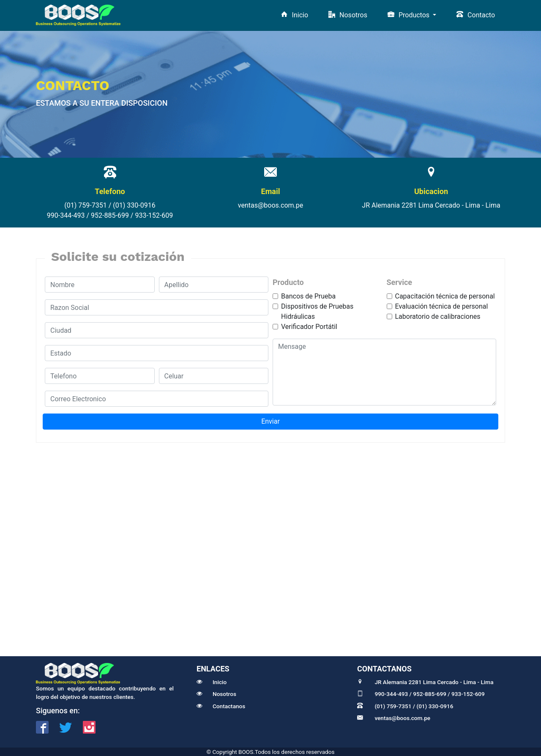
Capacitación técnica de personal (445, 296)
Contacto (476, 15)
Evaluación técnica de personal (442, 306)
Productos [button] (409, 15)
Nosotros (348, 15)
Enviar (270, 421)
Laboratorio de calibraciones (438, 316)
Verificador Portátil (309, 327)
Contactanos (221, 706)
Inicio (295, 15)
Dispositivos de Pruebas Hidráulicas (317, 311)
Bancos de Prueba (308, 296)
